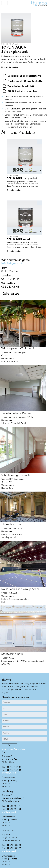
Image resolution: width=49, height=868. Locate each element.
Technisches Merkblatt (20, 86)
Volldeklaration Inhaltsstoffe (24, 76)
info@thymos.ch (12, 264)
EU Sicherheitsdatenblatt (22, 92)
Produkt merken (11, 68)
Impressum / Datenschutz (13, 749)
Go (9, 746)
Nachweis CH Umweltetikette (25, 81)
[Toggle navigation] (4, 3)
